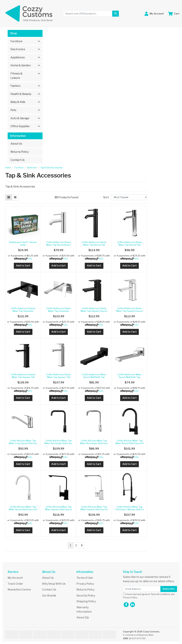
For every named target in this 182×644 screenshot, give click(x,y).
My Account (15, 578)
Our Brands (49, 596)
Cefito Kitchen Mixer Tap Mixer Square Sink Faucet (59, 508)
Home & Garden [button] (21, 65)
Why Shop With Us (54, 584)
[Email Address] (142, 589)
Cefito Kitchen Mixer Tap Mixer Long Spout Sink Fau (23, 442)
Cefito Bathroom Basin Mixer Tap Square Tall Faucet (23, 377)
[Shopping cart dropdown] (174, 14)
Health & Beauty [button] (21, 94)
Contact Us (18, 160)
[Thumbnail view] (9, 197)
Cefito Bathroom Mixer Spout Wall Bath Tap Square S (94, 377)
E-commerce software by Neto (138, 635)
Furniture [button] (16, 41)
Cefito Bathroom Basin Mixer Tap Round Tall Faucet (94, 245)
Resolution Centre (19, 590)
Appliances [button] (18, 57)
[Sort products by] (129, 197)
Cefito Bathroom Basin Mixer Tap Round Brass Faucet (59, 245)
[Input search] (88, 14)
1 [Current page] (70, 545)
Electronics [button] (18, 49)
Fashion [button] (15, 86)
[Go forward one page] (82, 545)
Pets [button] (13, 110)
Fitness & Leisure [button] (17, 76)
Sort (106, 197)
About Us (16, 144)
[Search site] (116, 14)
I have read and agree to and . (149, 596)
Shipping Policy (86, 601)
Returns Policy (20, 152)
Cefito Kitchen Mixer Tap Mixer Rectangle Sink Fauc (59, 442)
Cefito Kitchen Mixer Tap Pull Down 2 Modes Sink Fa (129, 508)
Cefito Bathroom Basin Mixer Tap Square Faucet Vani (94, 311)
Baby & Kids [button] (18, 102)
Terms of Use (85, 578)
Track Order (15, 584)
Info (30, 259)
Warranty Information (84, 610)
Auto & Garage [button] (20, 118)
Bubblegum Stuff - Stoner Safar (23, 243)
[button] (154, 14)
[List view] (15, 197)
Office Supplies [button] (20, 126)
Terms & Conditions (160, 594)
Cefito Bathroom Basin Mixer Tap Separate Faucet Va (23, 311)
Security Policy (86, 596)
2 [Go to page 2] (76, 545)
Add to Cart (23, 266)
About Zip (83, 617)
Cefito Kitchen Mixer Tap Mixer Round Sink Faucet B (129, 442)
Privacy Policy (85, 584)
